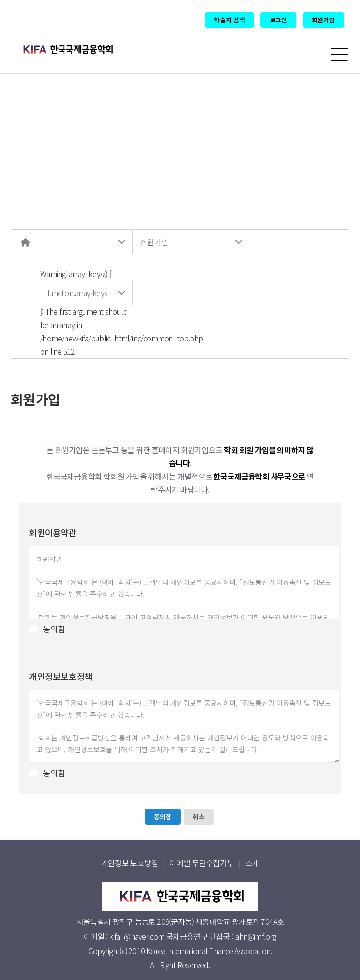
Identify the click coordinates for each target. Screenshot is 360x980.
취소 (199, 816)
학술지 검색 (230, 20)
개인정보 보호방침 (130, 863)
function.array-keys (77, 293)
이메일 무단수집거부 (201, 863)
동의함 (54, 629)
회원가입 (323, 20)
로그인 (278, 20)
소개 (252, 863)
